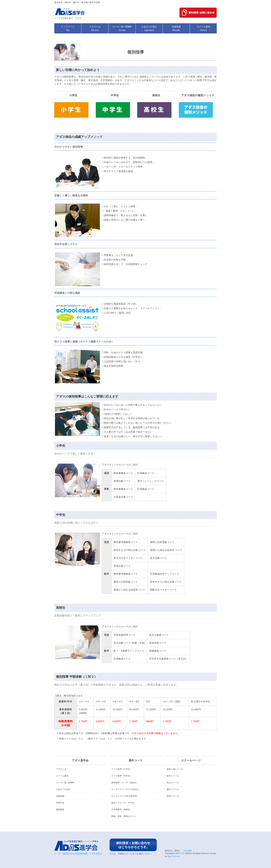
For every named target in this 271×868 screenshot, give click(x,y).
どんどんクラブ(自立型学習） (125, 796)
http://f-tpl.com (174, 856)
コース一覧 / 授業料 (65, 783)
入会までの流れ (63, 789)
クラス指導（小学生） (122, 769)
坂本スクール (173, 776)
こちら (80, 739)
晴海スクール (173, 796)
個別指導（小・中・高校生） (125, 783)
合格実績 (60, 796)
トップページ (68, 28)
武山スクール (173, 783)
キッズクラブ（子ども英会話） (126, 789)
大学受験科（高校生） (122, 810)
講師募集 (60, 810)
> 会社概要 (187, 851)
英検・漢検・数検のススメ (124, 816)
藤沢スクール (173, 789)
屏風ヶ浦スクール (175, 769)
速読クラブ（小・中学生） (124, 803)
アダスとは (61, 769)
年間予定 (60, 803)
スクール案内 (62, 776)
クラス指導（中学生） (122, 776)
